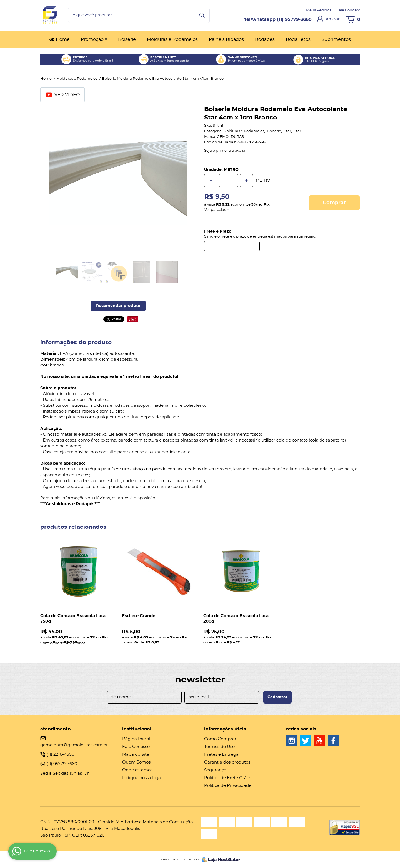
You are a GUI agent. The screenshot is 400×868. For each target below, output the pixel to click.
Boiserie (127, 39)
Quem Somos (136, 762)
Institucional (137, 729)
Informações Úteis (225, 729)
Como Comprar (220, 739)
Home (63, 39)
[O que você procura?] (202, 15)
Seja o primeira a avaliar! (226, 151)
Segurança (215, 770)
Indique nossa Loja (142, 778)
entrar (333, 19)
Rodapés (265, 39)
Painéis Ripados (226, 39)
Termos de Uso (219, 747)
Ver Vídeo (63, 95)
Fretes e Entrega (221, 754)
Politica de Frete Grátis (228, 778)
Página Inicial (136, 739)
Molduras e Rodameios (172, 39)
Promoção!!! (94, 39)
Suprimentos (336, 39)
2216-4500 (61, 754)
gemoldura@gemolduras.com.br (74, 745)
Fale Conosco (348, 10)
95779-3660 (294, 19)
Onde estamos (137, 770)
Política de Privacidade (228, 786)
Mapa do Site (136, 754)
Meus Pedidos (319, 10)
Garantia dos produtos (227, 762)
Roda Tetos (298, 39)
